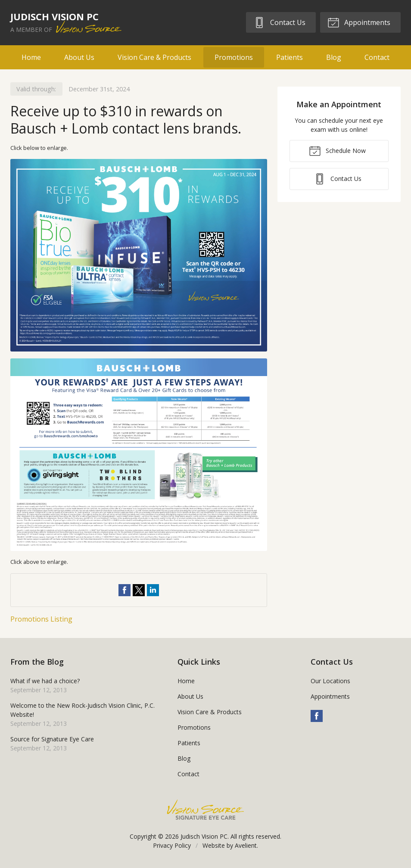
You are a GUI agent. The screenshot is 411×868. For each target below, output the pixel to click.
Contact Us (279, 22)
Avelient (246, 845)
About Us (79, 57)
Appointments (359, 22)
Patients (290, 57)
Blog (334, 57)
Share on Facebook (125, 590)
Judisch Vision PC (204, 836)
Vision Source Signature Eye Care (205, 810)
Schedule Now (337, 150)
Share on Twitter (139, 590)
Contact (377, 57)
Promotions (234, 57)
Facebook (317, 716)
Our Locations (330, 681)
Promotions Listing (41, 619)
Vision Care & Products (154, 57)
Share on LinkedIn (153, 590)
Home (31, 57)
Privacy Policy (172, 845)
